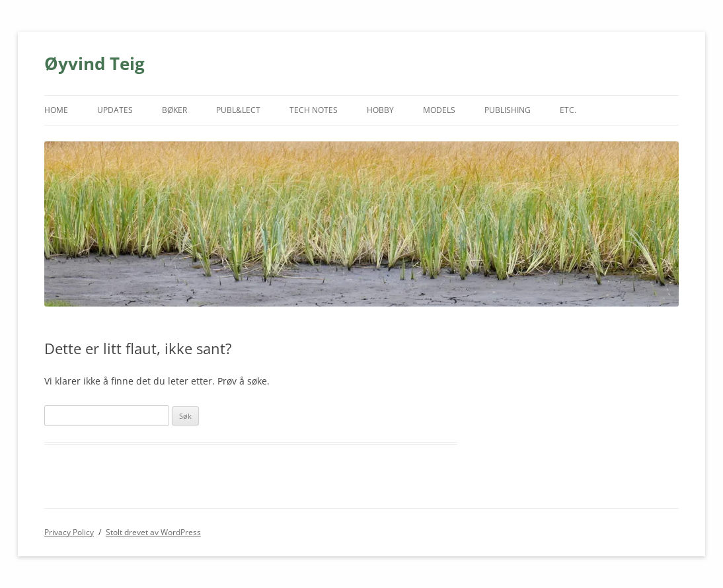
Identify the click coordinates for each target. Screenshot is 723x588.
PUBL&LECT (238, 110)
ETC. (568, 110)
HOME (56, 110)
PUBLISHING (508, 110)
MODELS (439, 110)
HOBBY (380, 110)
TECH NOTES (314, 110)
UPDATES (115, 110)
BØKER (174, 110)
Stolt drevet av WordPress (153, 532)
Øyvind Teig (95, 63)
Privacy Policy (69, 532)
